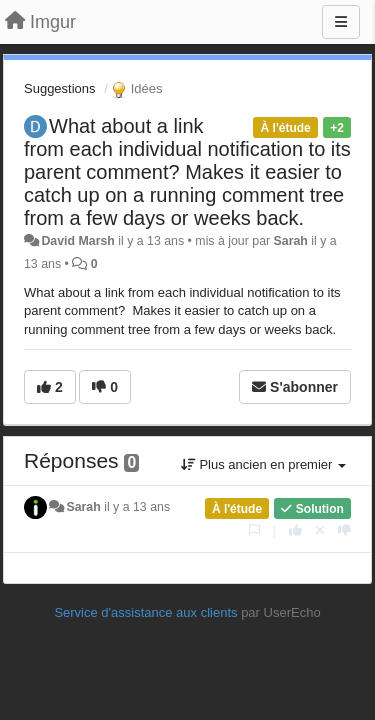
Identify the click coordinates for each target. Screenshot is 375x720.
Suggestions (60, 88)
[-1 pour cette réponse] (344, 530)
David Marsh (77, 241)
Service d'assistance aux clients (145, 612)
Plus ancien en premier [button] (263, 464)
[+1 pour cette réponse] (295, 530)
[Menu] (341, 22)
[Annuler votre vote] (320, 530)
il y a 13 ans (137, 507)
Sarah (291, 241)
